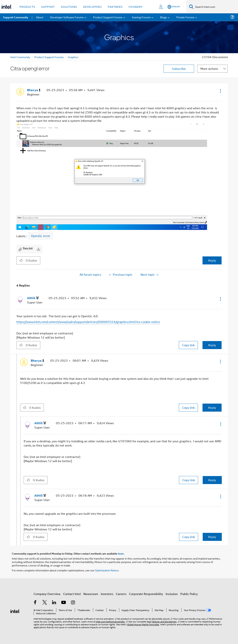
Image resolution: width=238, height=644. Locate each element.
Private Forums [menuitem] (185, 17)
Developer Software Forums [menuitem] (67, 17)
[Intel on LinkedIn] (54, 603)
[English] (174, 7)
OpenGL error (40, 236)
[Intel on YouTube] (64, 603)
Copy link (188, 345)
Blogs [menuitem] (164, 17)
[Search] (191, 7)
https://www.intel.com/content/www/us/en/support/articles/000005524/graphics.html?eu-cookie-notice (88, 322)
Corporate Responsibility (146, 594)
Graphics (73, 57)
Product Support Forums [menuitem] (108, 17)
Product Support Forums (49, 57)
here (121, 553)
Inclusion (172, 594)
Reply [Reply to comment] (212, 345)
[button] (220, 91)
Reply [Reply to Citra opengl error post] (212, 260)
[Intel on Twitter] (45, 603)
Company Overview (47, 594)
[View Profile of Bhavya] (34, 90)
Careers (121, 594)
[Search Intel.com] (216, 7)
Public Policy (189, 594)
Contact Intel (72, 594)
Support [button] (48, 7)
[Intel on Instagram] (73, 603)
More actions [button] (209, 69)
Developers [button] (92, 7)
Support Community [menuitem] (16, 17)
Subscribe (179, 69)
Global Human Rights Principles (143, 624)
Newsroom (91, 594)
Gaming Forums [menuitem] (141, 17)
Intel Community (20, 57)
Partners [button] (115, 7)
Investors (107, 594)
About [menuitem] (40, 17)
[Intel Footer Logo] (15, 611)
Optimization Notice (107, 570)
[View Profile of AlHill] (33, 298)
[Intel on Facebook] (35, 603)
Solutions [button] (69, 7)
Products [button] (27, 7)
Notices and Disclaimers (164, 621)
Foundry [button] (136, 7)
